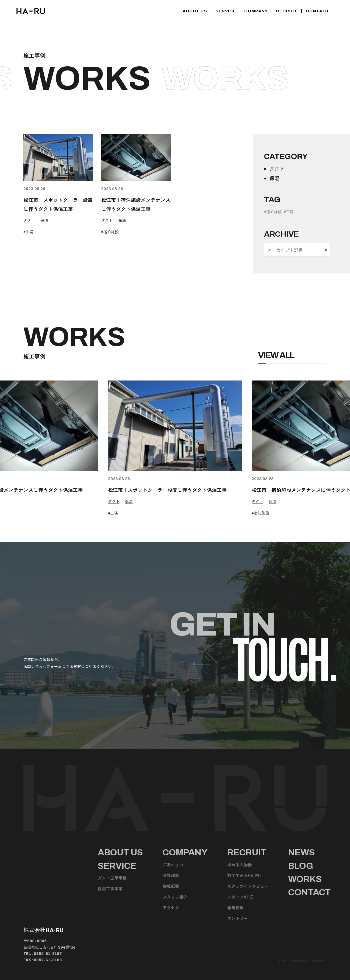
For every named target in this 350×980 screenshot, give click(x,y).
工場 (29, 232)
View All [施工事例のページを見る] (276, 355)
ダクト (29, 220)
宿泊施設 (111, 232)
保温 (44, 220)
